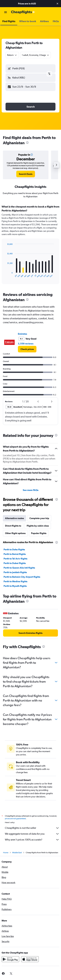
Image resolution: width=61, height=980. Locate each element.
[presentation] (27, 143)
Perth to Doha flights (14, 549)
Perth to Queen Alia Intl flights (19, 568)
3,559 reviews (26, 344)
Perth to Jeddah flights (15, 572)
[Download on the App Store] (30, 959)
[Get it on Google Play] (10, 959)
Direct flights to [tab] (13, 526)
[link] (26, 174)
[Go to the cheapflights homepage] (23, 12)
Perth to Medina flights (15, 581)
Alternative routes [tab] (14, 518)
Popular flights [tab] (39, 533)
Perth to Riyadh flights (15, 586)
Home (6, 853)
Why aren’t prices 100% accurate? (32, 840)
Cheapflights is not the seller (32, 828)
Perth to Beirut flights (15, 554)
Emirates (22, 334)
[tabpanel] (30, 246)
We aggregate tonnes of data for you (32, 834)
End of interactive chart (6, 275)
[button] (57, 4)
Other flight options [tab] (15, 533)
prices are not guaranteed (15, 819)
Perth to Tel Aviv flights (15, 559)
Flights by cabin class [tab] (38, 526)
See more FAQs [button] (31, 490)
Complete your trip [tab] (39, 518)
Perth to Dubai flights (15, 563)
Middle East (17, 853)
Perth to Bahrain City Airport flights (22, 577)
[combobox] (12, 55)
